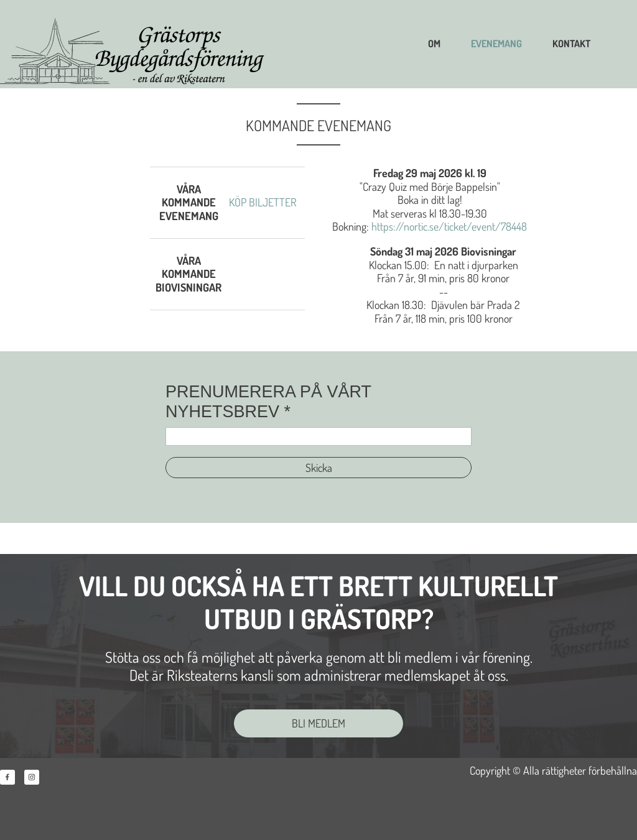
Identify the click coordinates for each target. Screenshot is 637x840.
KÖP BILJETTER (263, 202)
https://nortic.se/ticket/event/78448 (449, 226)
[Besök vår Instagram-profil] (32, 777)
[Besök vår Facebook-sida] (7, 777)
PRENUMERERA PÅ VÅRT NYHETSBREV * (268, 402)
